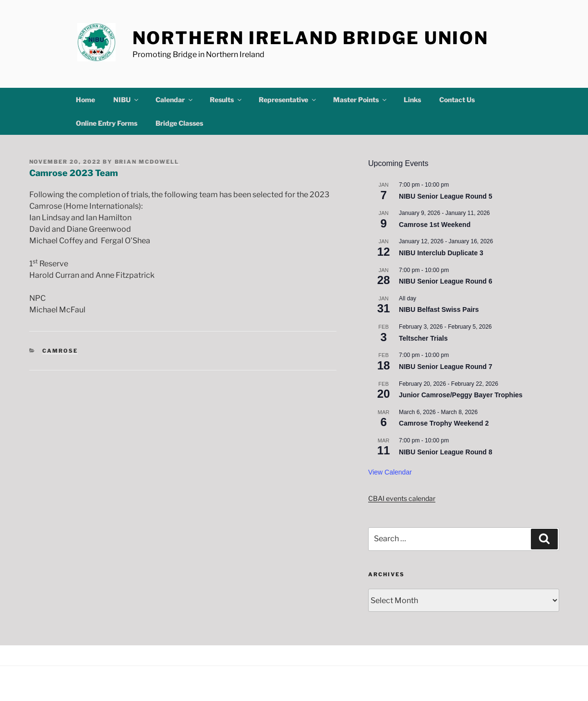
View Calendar (390, 472)
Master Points (360, 100)
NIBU (126, 100)
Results (226, 100)
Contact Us (457, 100)
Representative (288, 100)
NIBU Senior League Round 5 (445, 196)
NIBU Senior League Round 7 (445, 367)
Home (85, 100)
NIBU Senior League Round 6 (445, 281)
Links (412, 100)
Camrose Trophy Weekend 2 (444, 423)
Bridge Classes (179, 123)
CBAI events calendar (402, 498)
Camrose (60, 351)
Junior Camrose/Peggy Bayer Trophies (461, 395)
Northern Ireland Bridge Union (311, 38)
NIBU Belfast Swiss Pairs (439, 309)
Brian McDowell (147, 162)
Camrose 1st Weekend (435, 225)
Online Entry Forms (107, 123)
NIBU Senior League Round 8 (445, 452)
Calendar (175, 100)
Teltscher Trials (423, 338)
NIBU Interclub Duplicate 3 (441, 253)
